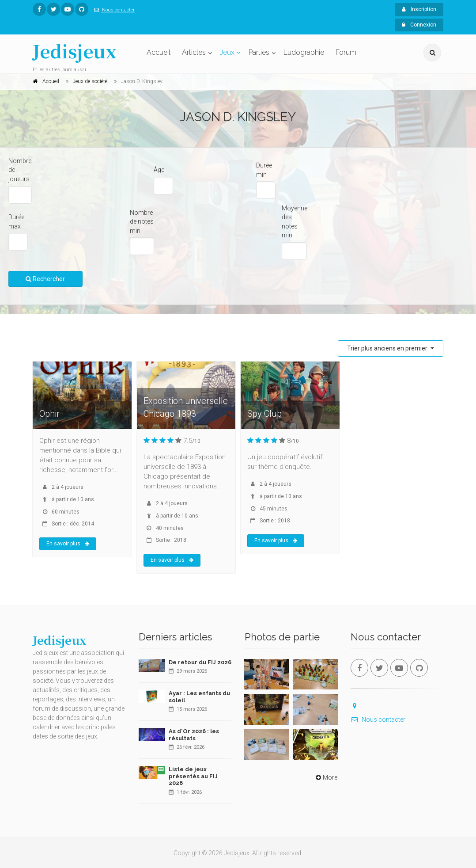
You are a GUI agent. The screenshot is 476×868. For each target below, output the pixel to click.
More (326, 777)
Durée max (16, 222)
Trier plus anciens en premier (388, 348)
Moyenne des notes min (295, 222)
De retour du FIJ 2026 (200, 662)
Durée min (264, 170)
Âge (159, 170)
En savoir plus (68, 544)
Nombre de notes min (142, 222)
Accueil (159, 52)
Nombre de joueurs (20, 170)
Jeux (227, 52)
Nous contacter (113, 10)
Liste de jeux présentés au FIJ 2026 (193, 776)
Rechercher (45, 279)
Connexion (419, 25)
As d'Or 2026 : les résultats (194, 735)
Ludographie (304, 52)
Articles (194, 52)
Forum (346, 52)
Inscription (419, 9)
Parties (259, 52)
